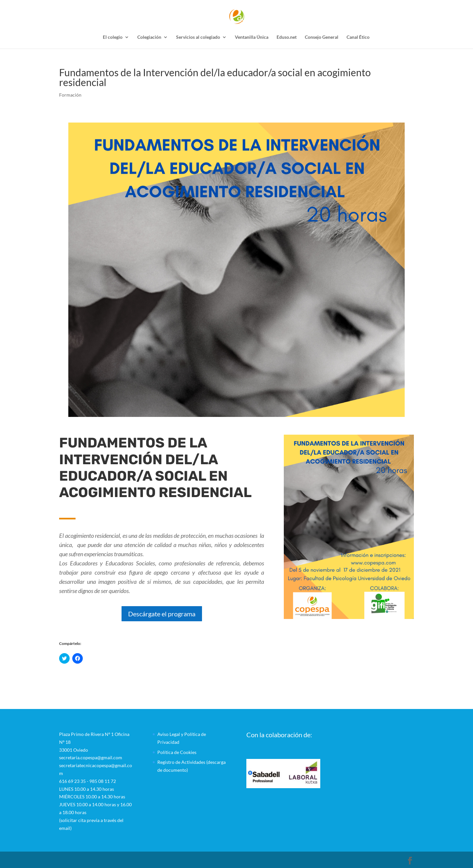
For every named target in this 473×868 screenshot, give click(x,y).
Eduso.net (287, 37)
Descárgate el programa (162, 614)
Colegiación (149, 37)
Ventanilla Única (252, 37)
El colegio (113, 37)
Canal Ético (358, 37)
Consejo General (322, 37)
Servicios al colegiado (198, 37)
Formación (70, 95)
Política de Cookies (177, 752)
